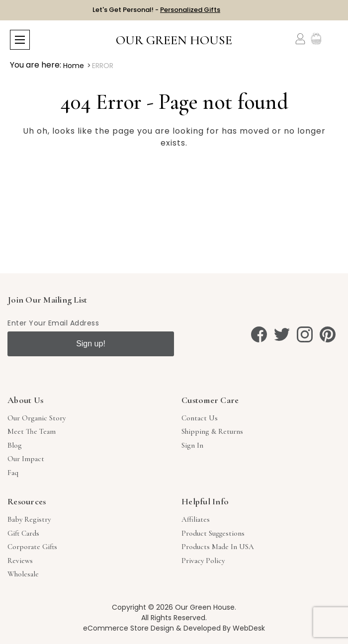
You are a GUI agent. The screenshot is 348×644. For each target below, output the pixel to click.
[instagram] (305, 334)
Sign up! (91, 344)
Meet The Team (32, 431)
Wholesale (23, 574)
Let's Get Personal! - (156, 10)
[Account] (300, 39)
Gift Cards (23, 533)
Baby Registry (29, 519)
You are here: (36, 65)
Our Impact (26, 459)
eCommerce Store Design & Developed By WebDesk (174, 628)
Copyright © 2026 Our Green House (173, 607)
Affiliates (196, 519)
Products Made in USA (218, 547)
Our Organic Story (37, 418)
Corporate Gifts (32, 547)
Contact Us (200, 418)
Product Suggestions (213, 533)
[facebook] (259, 334)
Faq (13, 473)
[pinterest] (328, 334)
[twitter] (282, 334)
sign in (192, 445)
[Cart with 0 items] (332, 39)
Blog (15, 445)
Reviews (20, 561)
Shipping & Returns (212, 431)
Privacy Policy (203, 561)
